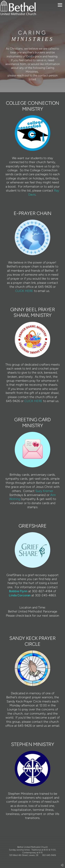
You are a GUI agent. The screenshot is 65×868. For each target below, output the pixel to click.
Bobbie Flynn (18, 591)
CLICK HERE (24, 291)
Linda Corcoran (20, 595)
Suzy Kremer (44, 491)
